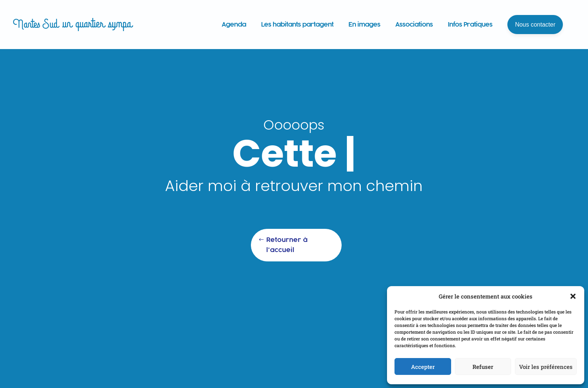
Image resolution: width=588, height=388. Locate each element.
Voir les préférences (546, 367)
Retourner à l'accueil (287, 245)
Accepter (423, 367)
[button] (573, 296)
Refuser (483, 367)
